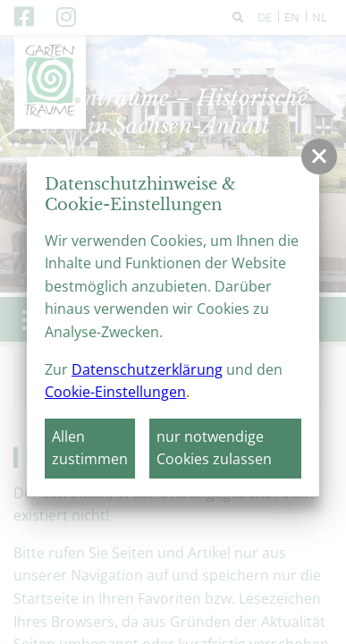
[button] (319, 157)
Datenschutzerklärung (147, 369)
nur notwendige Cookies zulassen (214, 448)
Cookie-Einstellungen (115, 392)
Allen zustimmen (90, 448)
